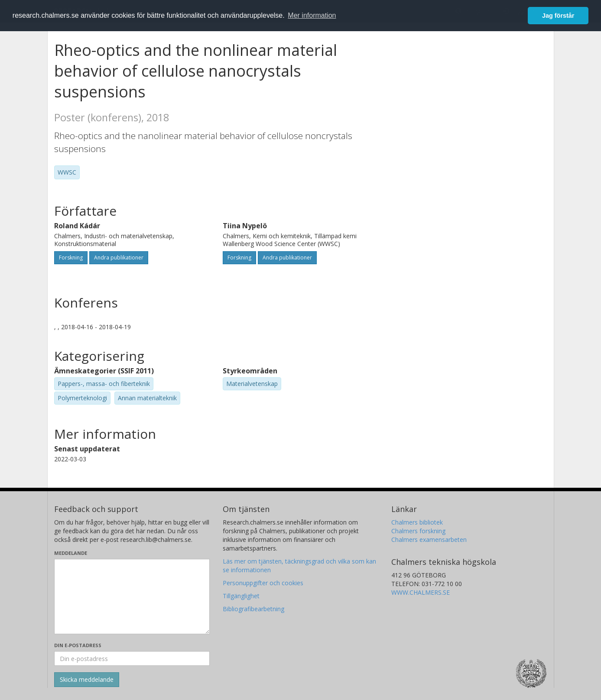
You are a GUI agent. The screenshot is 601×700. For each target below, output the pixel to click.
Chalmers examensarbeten (429, 540)
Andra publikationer (119, 258)
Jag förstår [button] (558, 16)
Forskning (71, 258)
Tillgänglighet (241, 596)
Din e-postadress (78, 645)
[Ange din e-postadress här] (132, 658)
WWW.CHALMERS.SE (421, 592)
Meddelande (71, 553)
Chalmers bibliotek (417, 522)
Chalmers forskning (418, 531)
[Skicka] (87, 680)
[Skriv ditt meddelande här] (132, 596)
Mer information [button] (312, 15)
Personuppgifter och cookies (263, 583)
